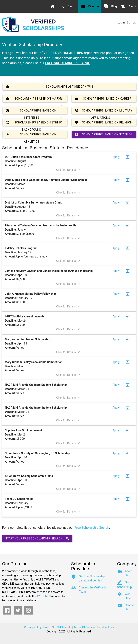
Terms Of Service (84, 627)
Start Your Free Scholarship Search (37, 538)
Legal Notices (105, 627)
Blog (110, 6)
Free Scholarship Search (92, 528)
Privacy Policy (33, 627)
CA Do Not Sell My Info (57, 627)
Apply (116, 157)
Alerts (128, 6)
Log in (121, 23)
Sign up (131, 23)
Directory (90, 6)
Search (68, 6)
